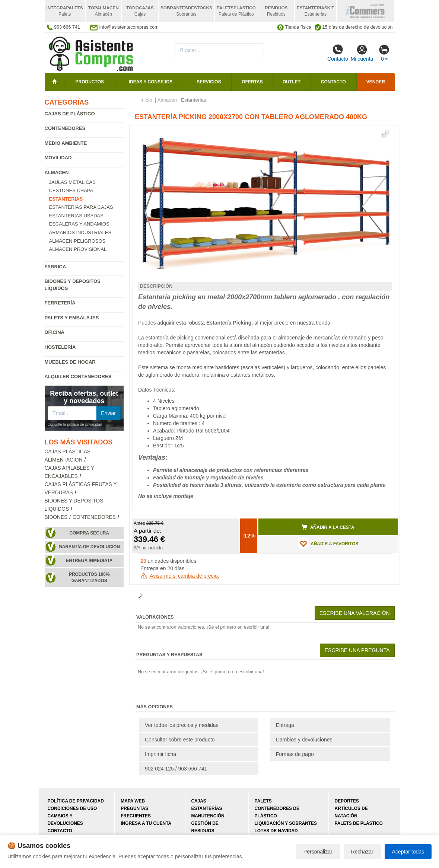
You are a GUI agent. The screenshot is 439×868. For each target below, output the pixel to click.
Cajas (198, 801)
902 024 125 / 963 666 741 (176, 769)
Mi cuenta (362, 53)
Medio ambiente (66, 143)
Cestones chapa (71, 190)
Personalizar (318, 852)
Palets (263, 801)
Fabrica (55, 267)
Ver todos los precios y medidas (182, 725)
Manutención (208, 816)
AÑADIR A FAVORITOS (328, 543)
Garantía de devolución (89, 547)
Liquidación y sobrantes (286, 823)
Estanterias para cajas (81, 207)
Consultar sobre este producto (180, 740)
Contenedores (65, 128)
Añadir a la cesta (328, 527)
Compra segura (89, 533)
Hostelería (60, 347)
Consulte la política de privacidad (75, 425)
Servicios (209, 82)
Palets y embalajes (72, 318)
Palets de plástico (359, 823)
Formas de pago (295, 754)
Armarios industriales (80, 232)
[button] (385, 134)
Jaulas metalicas (72, 182)
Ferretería (60, 303)
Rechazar (362, 852)
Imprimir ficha (160, 754)
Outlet (292, 82)
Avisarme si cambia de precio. (180, 576)
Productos (90, 82)
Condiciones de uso (72, 808)
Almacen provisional (78, 249)
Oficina (55, 332)
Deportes (347, 801)
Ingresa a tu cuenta (146, 823)
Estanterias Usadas (76, 216)
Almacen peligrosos (77, 241)
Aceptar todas (408, 852)
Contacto (338, 53)
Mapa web (133, 801)
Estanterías (206, 808)
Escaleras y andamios (79, 224)
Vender (376, 82)
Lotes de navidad (276, 831)
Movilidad (58, 158)
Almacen (57, 173)
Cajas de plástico (70, 114)
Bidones (56, 517)
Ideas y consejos (151, 82)
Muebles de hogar (70, 362)
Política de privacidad (76, 801)
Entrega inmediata (89, 561)
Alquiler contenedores (78, 376)
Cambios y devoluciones (304, 740)
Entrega (285, 725)
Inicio (146, 100)
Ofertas (252, 82)
